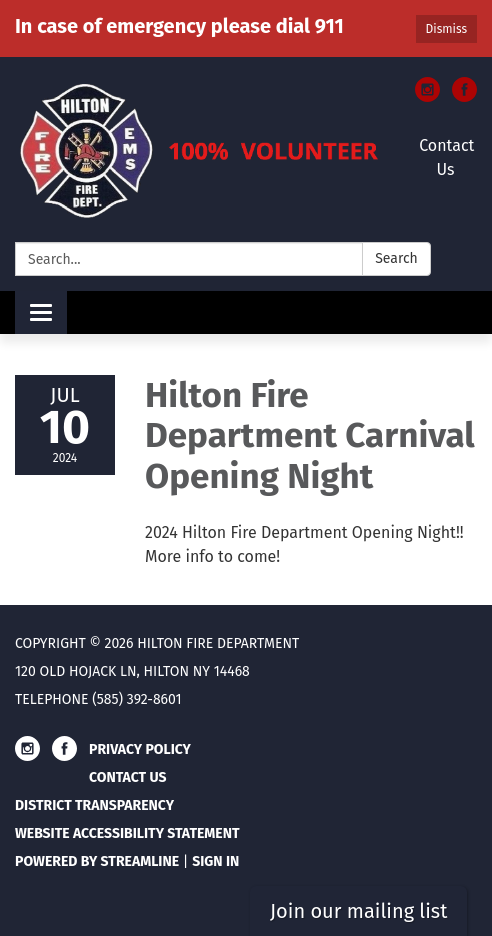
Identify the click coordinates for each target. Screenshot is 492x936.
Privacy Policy (140, 749)
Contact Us (446, 157)
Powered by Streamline (97, 861)
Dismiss (446, 29)
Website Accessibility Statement (127, 833)
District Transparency (94, 805)
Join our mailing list (358, 911)
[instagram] (427, 96)
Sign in (215, 861)
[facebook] (464, 96)
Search (396, 258)
